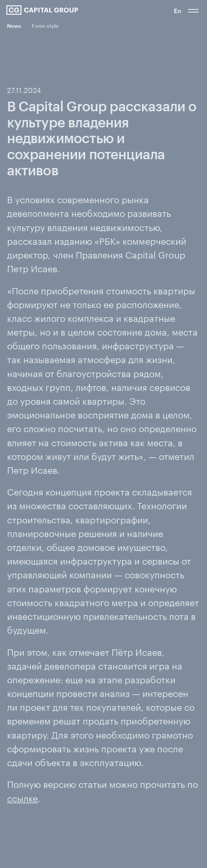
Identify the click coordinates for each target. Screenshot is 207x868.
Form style (45, 26)
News (14, 26)
